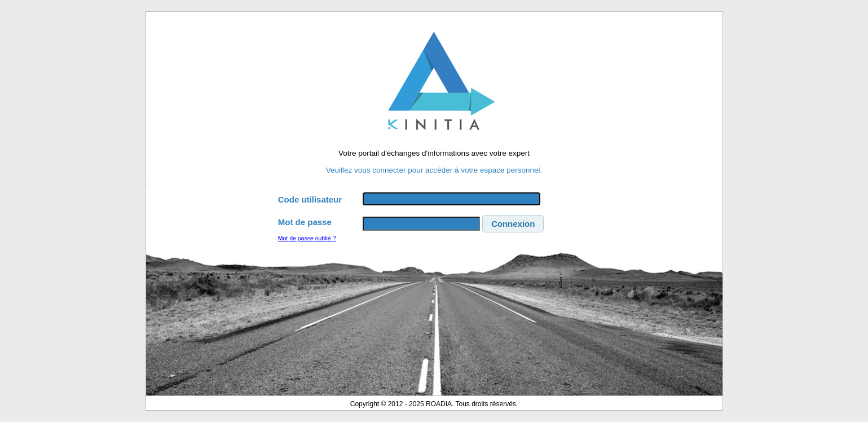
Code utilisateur (310, 199)
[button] (513, 224)
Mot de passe (305, 222)
